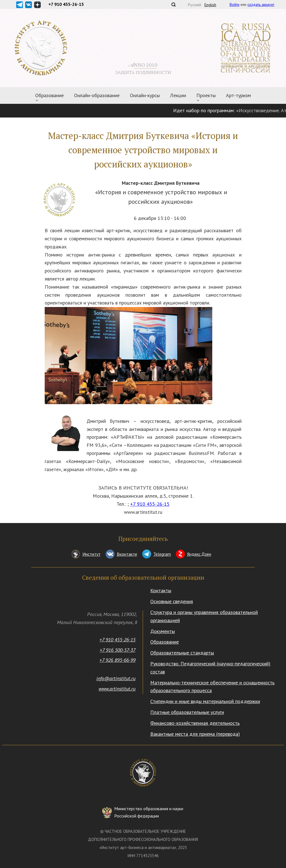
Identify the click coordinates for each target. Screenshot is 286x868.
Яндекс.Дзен (199, 554)
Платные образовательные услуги (187, 712)
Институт (91, 554)
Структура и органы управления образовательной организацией (204, 616)
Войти (234, 4)
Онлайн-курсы (145, 95)
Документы (163, 631)
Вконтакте (127, 554)
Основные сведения (172, 601)
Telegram (162, 554)
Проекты (206, 95)
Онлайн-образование (97, 95)
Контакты (161, 590)
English (210, 5)
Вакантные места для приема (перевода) (195, 734)
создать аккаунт (261, 4)
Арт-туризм (238, 95)
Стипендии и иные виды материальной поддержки (205, 701)
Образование (49, 95)
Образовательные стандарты (182, 653)
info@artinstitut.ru (116, 678)
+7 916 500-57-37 (118, 650)
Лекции (178, 95)
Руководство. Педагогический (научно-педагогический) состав (210, 668)
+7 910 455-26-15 (150, 504)
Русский (195, 5)
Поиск (173, 4)
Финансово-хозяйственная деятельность (195, 723)
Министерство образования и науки (149, 813)
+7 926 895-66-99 (117, 660)
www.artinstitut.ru (117, 689)
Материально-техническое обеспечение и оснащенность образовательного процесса (212, 687)
